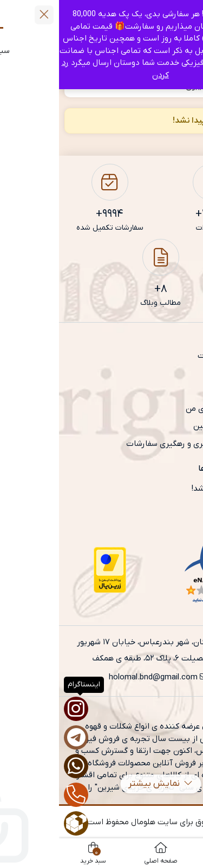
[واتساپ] (17, 766)
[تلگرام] (17, 737)
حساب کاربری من (156, 409)
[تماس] (17, 795)
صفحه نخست (162, 356)
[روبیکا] (17, 823)
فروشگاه (171, 373)
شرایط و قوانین (159, 426)
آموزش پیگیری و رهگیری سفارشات (126, 444)
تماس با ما (166, 391)
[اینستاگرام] (17, 709)
